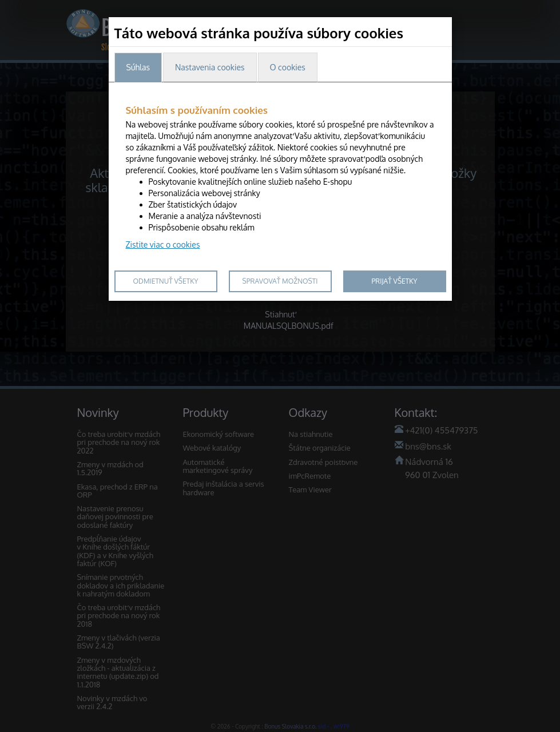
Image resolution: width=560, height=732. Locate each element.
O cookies (288, 67)
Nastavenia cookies (210, 67)
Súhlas (138, 67)
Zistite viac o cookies (163, 244)
